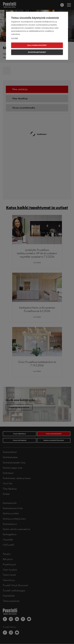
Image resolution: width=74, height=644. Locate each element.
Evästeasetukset (37, 52)
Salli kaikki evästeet (37, 45)
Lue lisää (15, 38)
